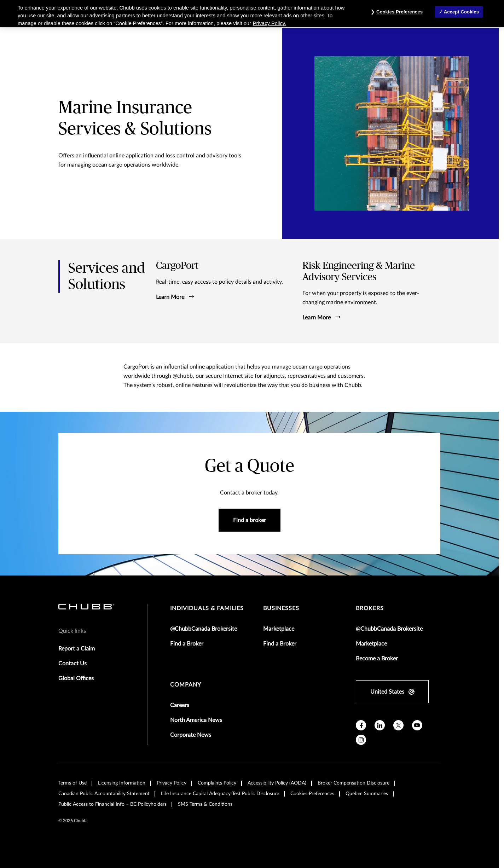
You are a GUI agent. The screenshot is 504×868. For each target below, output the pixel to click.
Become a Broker (377, 659)
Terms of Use (73, 783)
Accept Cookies (461, 12)
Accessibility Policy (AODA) (277, 783)
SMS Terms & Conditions (205, 804)
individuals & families (207, 608)
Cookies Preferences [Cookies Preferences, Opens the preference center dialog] (399, 12)
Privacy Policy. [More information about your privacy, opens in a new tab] (270, 23)
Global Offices (76, 678)
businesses (281, 608)
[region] (252, 14)
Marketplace (279, 629)
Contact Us (73, 664)
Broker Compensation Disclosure (354, 783)
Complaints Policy (217, 783)
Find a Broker (187, 644)
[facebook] (361, 725)
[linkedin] (380, 725)
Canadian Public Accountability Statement (104, 794)
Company (186, 685)
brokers (370, 608)
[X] (398, 725)
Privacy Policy (172, 783)
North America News (196, 720)
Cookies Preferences (312, 794)
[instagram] (361, 740)
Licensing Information (122, 783)
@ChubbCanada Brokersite (204, 629)
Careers (180, 705)
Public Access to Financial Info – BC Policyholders (112, 804)
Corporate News (191, 735)
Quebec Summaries (367, 794)
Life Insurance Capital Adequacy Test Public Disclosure (220, 794)
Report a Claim (77, 649)
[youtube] (417, 725)
